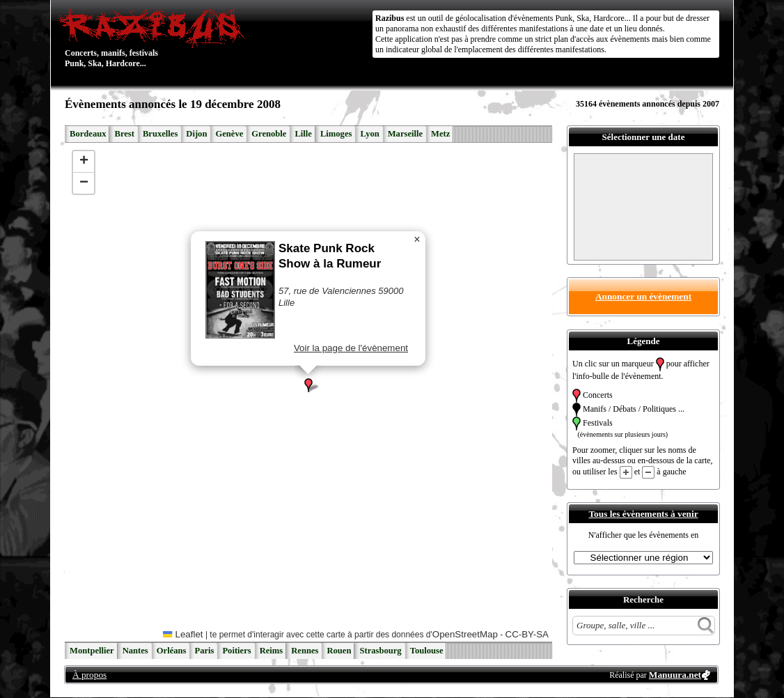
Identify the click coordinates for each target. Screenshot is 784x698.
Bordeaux (88, 134)
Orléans (172, 651)
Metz (440, 134)
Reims (272, 651)
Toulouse (427, 651)
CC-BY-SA (527, 634)
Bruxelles (160, 134)
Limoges (336, 134)
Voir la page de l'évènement (351, 348)
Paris (204, 651)
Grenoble (269, 134)
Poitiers (236, 651)
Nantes (135, 651)
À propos (89, 675)
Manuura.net (675, 675)
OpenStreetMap (465, 634)
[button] (308, 385)
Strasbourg (380, 651)
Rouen (339, 651)
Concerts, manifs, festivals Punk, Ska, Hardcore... (155, 38)
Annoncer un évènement (643, 296)
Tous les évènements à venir (643, 514)
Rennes (305, 651)
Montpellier (92, 651)
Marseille (405, 134)
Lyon (369, 134)
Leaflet (183, 634)
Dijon (196, 134)
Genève (229, 134)
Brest (124, 134)
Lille (303, 134)
